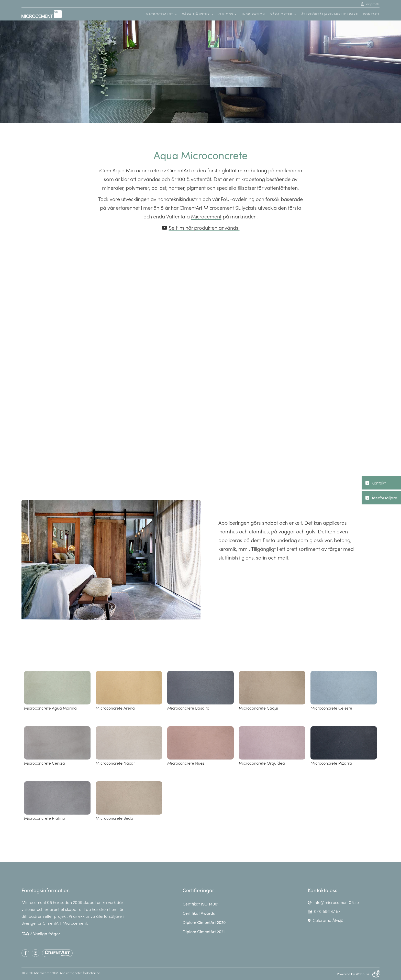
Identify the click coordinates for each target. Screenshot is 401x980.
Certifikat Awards (199, 913)
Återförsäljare (381, 497)
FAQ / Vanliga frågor (41, 934)
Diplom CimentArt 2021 (204, 931)
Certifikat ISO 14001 (201, 904)
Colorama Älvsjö (328, 920)
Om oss (226, 14)
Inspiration (253, 14)
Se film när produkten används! (204, 228)
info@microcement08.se (336, 902)
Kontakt (371, 14)
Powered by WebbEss (358, 974)
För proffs (370, 4)
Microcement (206, 216)
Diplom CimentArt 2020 (204, 922)
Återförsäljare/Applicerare (330, 14)
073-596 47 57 (327, 911)
